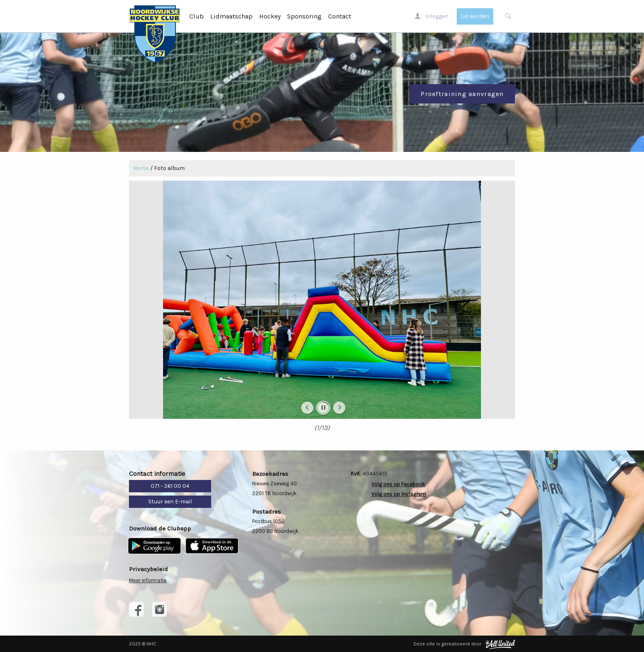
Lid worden (475, 16)
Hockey (270, 16)
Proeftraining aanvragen (462, 94)
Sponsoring (304, 16)
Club (197, 16)
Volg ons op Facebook (398, 484)
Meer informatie (148, 580)
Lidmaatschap (231, 16)
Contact (340, 16)
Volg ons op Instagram (399, 494)
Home (141, 168)
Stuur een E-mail (170, 502)
